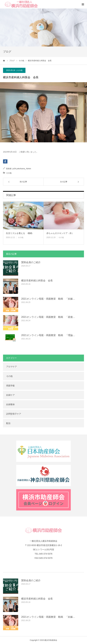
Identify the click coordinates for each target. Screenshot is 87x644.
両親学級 (10, 386)
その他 (20, 70)
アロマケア (12, 367)
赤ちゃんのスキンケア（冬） (60, 233)
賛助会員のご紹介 (31, 262)
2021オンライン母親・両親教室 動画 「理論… (48, 335)
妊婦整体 (10, 404)
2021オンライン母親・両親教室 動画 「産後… (48, 317)
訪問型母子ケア (14, 414)
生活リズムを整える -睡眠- (19, 233)
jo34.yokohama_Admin (22, 169)
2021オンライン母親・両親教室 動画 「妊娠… (48, 299)
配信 (8, 423)
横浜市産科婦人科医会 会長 (37, 281)
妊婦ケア (10, 395)
